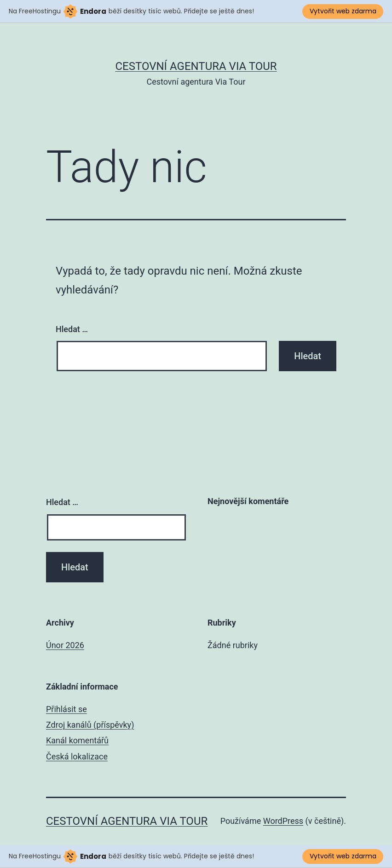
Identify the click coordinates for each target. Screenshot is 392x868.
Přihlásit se (66, 709)
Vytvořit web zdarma (343, 11)
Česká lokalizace (77, 756)
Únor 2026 (65, 645)
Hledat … (72, 329)
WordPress (283, 821)
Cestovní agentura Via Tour (196, 66)
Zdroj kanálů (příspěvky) (90, 725)
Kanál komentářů (77, 740)
